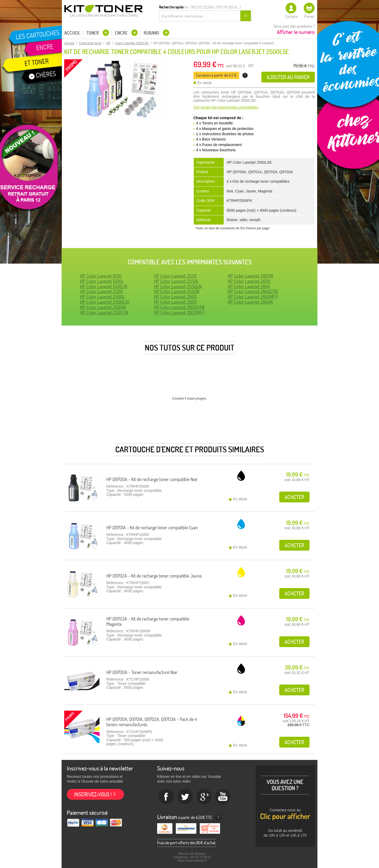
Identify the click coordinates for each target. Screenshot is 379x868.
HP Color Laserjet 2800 (175, 297)
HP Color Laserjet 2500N (103, 307)
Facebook (166, 797)
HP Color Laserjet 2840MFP (253, 297)
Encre (122, 33)
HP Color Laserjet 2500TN (104, 312)
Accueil (72, 33)
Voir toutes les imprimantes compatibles (226, 107)
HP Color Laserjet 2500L (103, 297)
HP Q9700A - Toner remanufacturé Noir (142, 672)
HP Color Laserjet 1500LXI (104, 286)
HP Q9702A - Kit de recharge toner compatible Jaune (154, 576)
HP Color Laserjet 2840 (249, 286)
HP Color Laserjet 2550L (176, 281)
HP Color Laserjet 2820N (250, 276)
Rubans (152, 33)
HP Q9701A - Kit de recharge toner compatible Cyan (152, 528)
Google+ (204, 797)
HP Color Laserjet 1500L (102, 281)
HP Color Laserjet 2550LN (178, 286)
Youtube (223, 797)
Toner (93, 33)
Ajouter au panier (288, 77)
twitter (185, 797)
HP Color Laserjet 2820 (175, 302)
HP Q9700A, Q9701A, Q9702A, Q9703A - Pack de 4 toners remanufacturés (152, 722)
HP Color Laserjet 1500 (101, 276)
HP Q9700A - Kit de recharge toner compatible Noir (152, 479)
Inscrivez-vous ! (93, 794)
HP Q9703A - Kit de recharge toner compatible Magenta (148, 621)
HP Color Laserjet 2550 (175, 276)
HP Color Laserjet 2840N (250, 302)
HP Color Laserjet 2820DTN (179, 307)
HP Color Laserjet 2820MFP (179, 312)
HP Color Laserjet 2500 (101, 291)
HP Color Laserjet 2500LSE (105, 302)
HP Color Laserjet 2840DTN (253, 291)
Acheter (294, 497)
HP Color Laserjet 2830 (249, 281)
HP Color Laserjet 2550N (177, 291)
